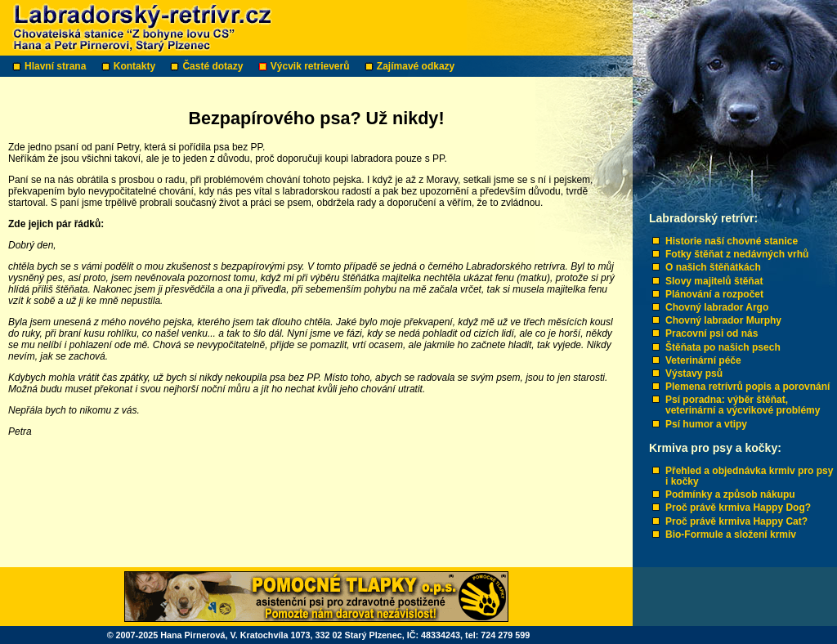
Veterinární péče (703, 360)
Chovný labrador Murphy (723, 320)
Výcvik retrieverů (311, 66)
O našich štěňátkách (713, 267)
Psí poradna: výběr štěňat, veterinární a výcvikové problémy (743, 405)
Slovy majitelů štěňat (714, 281)
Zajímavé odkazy (417, 66)
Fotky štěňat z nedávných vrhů (737, 254)
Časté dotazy (214, 66)
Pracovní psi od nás (712, 333)
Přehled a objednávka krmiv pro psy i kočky (749, 476)
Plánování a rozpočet (714, 294)
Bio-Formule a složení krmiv (731, 534)
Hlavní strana (57, 66)
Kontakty (136, 66)
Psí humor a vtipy (706, 424)
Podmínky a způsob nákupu (730, 494)
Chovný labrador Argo (717, 307)
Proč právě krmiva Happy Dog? (738, 508)
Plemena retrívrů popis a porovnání (747, 387)
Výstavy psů (694, 373)
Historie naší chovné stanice (732, 241)
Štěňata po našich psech (723, 347)
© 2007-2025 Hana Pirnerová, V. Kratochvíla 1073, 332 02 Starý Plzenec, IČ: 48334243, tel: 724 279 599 (319, 635)
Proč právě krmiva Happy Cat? (736, 521)
